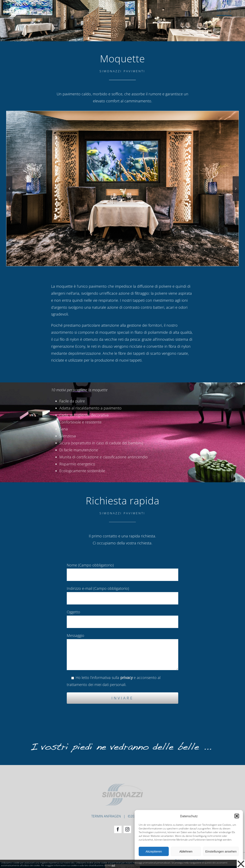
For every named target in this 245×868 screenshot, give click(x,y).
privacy (127, 678)
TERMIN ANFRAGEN (106, 806)
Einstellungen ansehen (221, 851)
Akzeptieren (154, 851)
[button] (237, 816)
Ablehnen (186, 851)
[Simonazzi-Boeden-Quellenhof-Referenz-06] (122, 188)
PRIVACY (148, 806)
